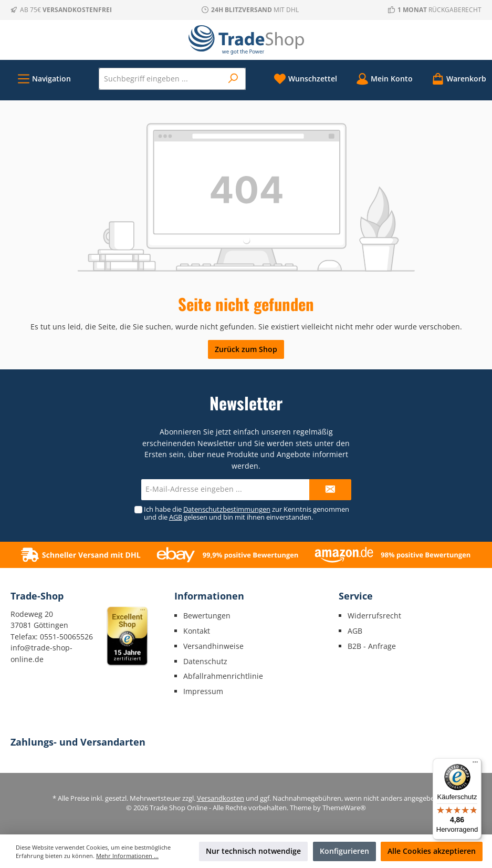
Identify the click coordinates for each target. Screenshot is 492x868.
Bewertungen (207, 616)
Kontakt (197, 631)
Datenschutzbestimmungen (227, 509)
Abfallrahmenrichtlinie (223, 676)
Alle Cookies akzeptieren (432, 851)
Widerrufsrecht (374, 616)
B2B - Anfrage (372, 646)
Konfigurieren (344, 851)
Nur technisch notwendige (253, 851)
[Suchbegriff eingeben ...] (161, 79)
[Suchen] (233, 79)
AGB (176, 517)
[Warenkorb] (456, 79)
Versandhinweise (213, 646)
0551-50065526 (66, 637)
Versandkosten (221, 798)
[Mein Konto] (384, 79)
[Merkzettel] (305, 79)
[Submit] (330, 490)
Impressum (203, 691)
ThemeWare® (344, 808)
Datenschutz (205, 661)
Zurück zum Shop (246, 349)
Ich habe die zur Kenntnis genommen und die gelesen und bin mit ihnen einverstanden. (247, 513)
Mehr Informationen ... (127, 856)
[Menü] (44, 79)
